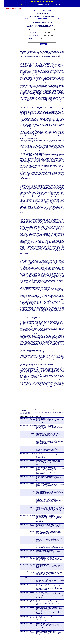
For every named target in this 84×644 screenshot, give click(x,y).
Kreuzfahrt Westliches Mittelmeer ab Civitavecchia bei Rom (48, 530)
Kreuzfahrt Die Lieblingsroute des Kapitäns (45, 515)
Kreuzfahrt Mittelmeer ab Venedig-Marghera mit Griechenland (49, 477)
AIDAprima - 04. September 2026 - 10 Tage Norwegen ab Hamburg (35, 258)
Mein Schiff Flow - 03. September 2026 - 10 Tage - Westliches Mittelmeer (36, 365)
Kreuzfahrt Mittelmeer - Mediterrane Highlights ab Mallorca (48, 537)
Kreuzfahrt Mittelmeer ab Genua (43, 564)
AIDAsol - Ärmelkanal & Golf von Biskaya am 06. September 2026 (35, 287)
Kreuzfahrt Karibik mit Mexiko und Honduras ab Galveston (48, 524)
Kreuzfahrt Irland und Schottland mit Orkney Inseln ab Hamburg (49, 432)
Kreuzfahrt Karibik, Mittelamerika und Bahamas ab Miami (48, 506)
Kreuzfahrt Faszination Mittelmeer (43, 601)
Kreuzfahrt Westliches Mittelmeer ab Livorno (45, 557)
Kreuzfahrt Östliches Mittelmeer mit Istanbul (45, 551)
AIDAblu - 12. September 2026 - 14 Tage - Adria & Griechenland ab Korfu (36, 63)
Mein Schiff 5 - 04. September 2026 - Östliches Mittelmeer (33, 154)
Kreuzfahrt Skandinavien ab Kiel (43, 578)
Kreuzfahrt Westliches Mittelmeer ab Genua (45, 425)
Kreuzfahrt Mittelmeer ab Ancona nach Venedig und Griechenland (50, 545)
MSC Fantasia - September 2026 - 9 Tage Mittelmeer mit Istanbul (35, 217)
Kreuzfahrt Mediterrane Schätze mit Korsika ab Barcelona (48, 461)
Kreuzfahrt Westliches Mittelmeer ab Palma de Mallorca (48, 447)
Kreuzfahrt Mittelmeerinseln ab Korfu (44, 483)
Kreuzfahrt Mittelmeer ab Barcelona (44, 454)
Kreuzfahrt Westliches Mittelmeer (43, 418)
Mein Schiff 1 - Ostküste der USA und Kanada (30, 351)
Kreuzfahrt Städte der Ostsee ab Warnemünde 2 (46, 593)
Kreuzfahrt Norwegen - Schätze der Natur (45, 439)
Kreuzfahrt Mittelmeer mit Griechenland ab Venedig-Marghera (49, 571)
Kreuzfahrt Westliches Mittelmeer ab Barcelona (46, 490)
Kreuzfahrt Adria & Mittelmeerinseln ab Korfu (46, 467)
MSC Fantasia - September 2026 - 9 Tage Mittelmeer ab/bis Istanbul (35, 318)
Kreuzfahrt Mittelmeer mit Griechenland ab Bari (46, 631)
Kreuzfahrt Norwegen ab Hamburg (43, 585)
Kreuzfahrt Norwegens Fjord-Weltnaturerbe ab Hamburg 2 (48, 607)
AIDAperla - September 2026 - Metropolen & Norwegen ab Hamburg (35, 183)
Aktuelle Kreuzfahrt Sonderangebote (13, 8)
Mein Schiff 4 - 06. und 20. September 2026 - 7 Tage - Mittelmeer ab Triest (37, 108)
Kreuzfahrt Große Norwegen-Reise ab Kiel (45, 497)
